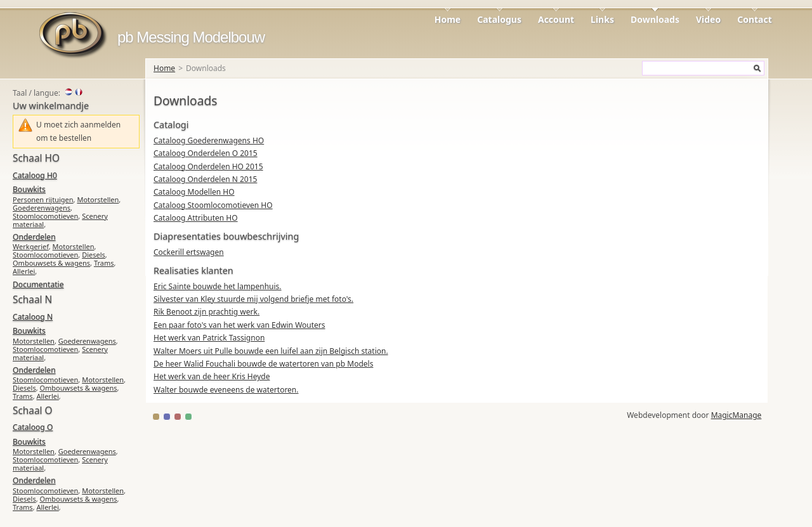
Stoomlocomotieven (45, 216)
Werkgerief (31, 246)
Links (602, 19)
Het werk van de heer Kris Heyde (212, 376)
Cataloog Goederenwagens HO (209, 140)
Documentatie (38, 284)
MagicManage (737, 415)
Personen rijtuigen (43, 199)
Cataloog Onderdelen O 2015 (206, 153)
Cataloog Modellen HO (194, 192)
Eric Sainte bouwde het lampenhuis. (218, 286)
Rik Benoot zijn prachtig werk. (206, 312)
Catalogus (499, 19)
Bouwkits (29, 189)
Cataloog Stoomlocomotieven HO (213, 205)
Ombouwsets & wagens (51, 263)
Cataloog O (33, 427)
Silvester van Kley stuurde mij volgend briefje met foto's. (253, 299)
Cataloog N (33, 317)
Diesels (94, 255)
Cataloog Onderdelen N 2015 (205, 179)
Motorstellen (98, 199)
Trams (104, 263)
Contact (755, 19)
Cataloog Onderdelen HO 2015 (208, 166)
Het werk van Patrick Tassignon (209, 338)
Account (556, 19)
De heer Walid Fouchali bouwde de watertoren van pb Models (263, 364)
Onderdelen (34, 237)
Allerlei (24, 271)
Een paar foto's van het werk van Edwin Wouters (239, 325)
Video (708, 19)
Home (448, 19)
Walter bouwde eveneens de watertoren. (226, 390)
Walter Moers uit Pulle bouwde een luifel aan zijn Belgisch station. (271, 351)
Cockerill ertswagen (189, 252)
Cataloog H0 (35, 175)
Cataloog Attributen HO (196, 218)
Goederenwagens (42, 208)
